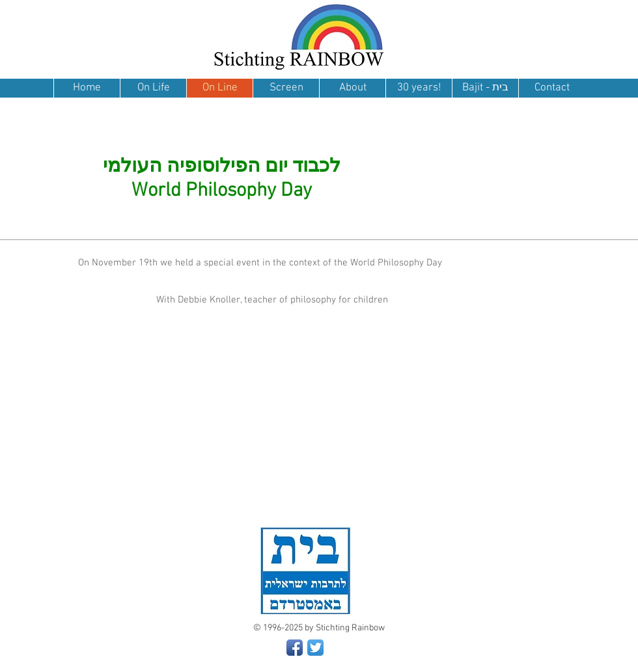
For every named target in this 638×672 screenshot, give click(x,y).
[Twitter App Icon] (315, 648)
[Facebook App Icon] (295, 648)
